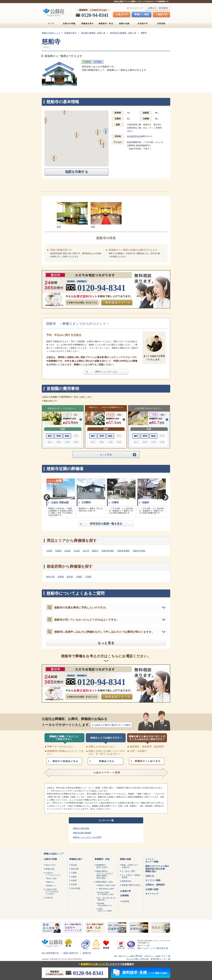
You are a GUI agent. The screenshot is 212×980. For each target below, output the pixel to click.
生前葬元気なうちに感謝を (105, 910)
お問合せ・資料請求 (155, 885)
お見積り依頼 (152, 889)
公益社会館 (76, 888)
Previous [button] (47, 497)
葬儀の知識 (124, 24)
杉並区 (68, 551)
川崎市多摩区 (123, 551)
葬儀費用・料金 (106, 24)
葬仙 (138, 956)
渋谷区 (77, 551)
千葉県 (88, 577)
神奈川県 (50, 577)
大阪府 (79, 577)
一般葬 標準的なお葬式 (106, 889)
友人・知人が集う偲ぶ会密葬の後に (107, 899)
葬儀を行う (51, 882)
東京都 (74, 865)
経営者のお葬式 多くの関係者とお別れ (106, 893)
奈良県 (70, 577)
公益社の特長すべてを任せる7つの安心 (52, 892)
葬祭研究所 (126, 881)
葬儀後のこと (52, 886)
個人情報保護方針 (50, 953)
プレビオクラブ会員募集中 (106, 964)
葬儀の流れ (50, 869)
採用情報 (125, 901)
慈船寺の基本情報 (81, 828)
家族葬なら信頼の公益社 (107, 885)
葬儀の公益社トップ (54, 854)
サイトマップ (136, 8)
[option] (61, 498)
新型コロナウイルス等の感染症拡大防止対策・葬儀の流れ (157, 869)
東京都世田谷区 (134, 136)
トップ (51, 24)
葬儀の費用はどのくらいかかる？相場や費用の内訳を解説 (105, 875)
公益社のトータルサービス (53, 874)
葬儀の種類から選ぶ (105, 882)
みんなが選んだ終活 (136, 959)
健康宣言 (87, 953)
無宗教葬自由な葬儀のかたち (105, 904)
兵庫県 (61, 577)
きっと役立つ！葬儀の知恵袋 (131, 876)
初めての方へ (51, 865)
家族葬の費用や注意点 (131, 885)
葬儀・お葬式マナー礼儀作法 (130, 866)
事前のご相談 (52, 878)
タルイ (165, 956)
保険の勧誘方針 (71, 953)
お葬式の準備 (69, 24)
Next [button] (165, 497)
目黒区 (58, 551)
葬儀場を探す (87, 24)
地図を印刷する (77, 172)
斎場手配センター (159, 959)
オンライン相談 (153, 880)
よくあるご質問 (128, 871)
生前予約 (49, 898)
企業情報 (161, 24)
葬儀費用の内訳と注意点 (102, 866)
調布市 (95, 551)
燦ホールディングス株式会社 (152, 948)
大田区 (49, 551)
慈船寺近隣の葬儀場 (82, 833)
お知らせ (150, 876)
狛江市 (86, 551)
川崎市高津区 (108, 551)
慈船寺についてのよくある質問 (87, 837)
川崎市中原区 (139, 551)
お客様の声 (143, 24)
